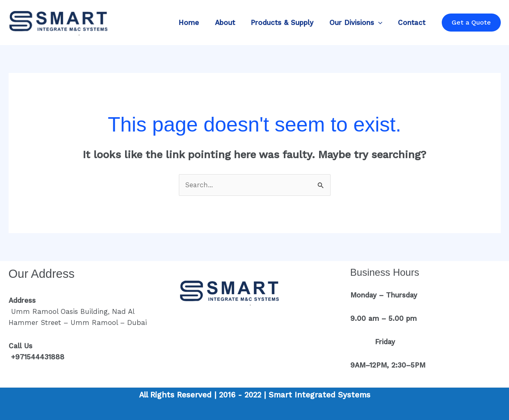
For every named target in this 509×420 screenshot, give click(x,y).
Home (197, 23)
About (231, 23)
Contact (413, 23)
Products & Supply (286, 23)
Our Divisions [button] (358, 23)
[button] (381, 23)
